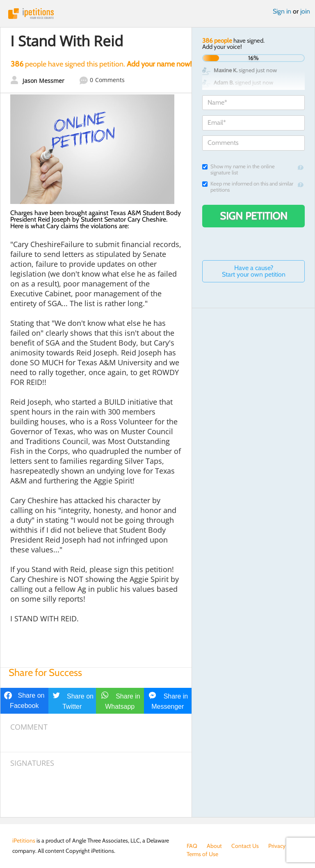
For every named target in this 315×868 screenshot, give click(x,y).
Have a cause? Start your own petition (254, 271)
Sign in (282, 11)
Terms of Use (202, 854)
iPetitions (157, 14)
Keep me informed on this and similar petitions (248, 187)
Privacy (277, 846)
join (305, 11)
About (214, 846)
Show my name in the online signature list (239, 169)
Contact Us (245, 846)
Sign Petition (254, 216)
